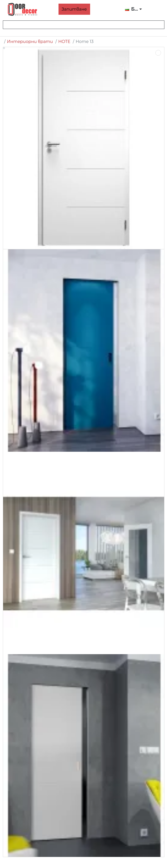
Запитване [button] (74, 9)
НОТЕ (64, 42)
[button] (134, 9)
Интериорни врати (30, 42)
